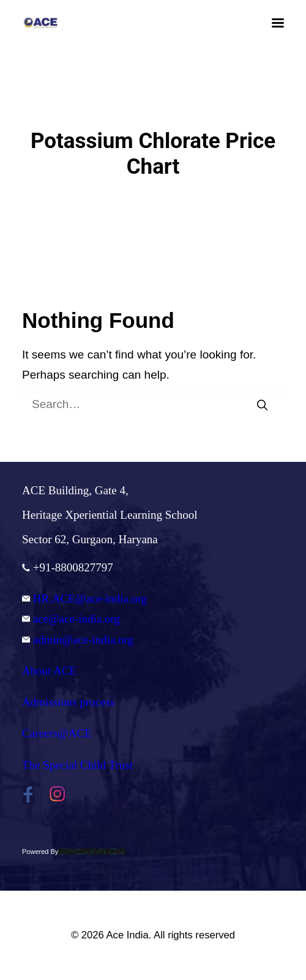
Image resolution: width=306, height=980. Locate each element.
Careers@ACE (57, 733)
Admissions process (68, 702)
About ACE (49, 671)
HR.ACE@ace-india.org (84, 599)
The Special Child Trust (77, 765)
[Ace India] (40, 23)
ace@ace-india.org (71, 619)
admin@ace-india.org (78, 640)
